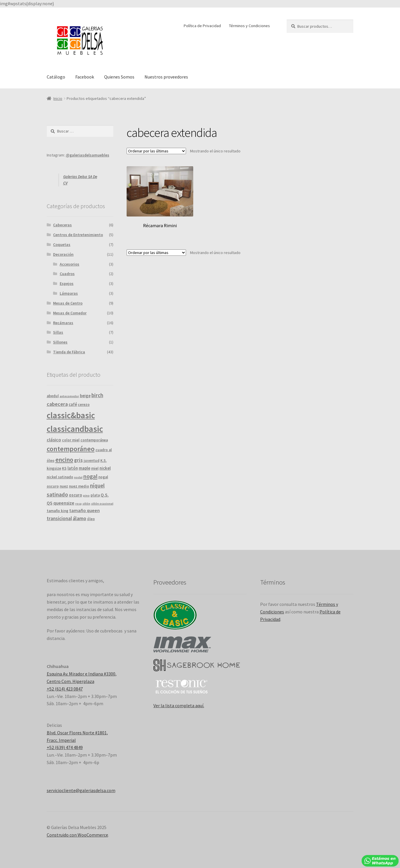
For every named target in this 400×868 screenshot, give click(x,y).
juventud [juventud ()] (92, 461)
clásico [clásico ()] (54, 440)
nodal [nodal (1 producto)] (78, 477)
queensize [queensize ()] (64, 503)
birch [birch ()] (97, 395)
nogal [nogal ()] (90, 476)
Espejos (67, 283)
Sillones (60, 342)
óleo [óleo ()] (91, 519)
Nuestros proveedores (166, 77)
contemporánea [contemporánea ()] (94, 440)
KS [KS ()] (64, 468)
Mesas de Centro (68, 303)
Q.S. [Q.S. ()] (105, 495)
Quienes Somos (119, 77)
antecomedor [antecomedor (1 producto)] (69, 396)
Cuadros (67, 274)
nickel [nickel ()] (105, 468)
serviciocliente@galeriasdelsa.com (81, 790)
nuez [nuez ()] (64, 486)
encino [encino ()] (64, 460)
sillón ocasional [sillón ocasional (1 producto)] (102, 504)
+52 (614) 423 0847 (65, 689)
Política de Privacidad (202, 26)
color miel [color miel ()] (71, 440)
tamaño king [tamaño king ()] (58, 511)
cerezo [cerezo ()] (84, 405)
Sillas (58, 332)
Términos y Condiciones (249, 26)
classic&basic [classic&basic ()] (71, 415)
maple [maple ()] (84, 468)
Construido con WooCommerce (77, 835)
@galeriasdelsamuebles (88, 155)
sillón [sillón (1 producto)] (86, 504)
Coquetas (62, 244)
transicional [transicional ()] (59, 518)
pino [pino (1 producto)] (86, 495)
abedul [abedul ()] (53, 396)
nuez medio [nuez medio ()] (79, 486)
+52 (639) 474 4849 (65, 747)
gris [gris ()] (78, 460)
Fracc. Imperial (61, 740)
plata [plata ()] (95, 495)
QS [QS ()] (50, 503)
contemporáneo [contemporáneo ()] (71, 449)
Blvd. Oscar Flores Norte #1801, (77, 733)
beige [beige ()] (85, 396)
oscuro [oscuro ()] (76, 495)
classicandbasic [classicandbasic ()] (75, 429)
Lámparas (69, 293)
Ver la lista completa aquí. (179, 705)
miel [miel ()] (95, 468)
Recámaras (63, 323)
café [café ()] (73, 404)
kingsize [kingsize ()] (54, 468)
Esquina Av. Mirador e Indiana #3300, (82, 674)
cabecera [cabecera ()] (57, 404)
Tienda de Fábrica (69, 352)
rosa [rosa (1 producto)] (78, 504)
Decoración (63, 254)
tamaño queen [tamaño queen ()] (84, 510)
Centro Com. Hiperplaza (71, 681)
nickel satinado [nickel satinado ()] (60, 477)
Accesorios (70, 264)
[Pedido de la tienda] (156, 151)
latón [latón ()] (73, 468)
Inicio (58, 98)
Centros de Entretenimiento (78, 235)
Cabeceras (62, 225)
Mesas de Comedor (70, 313)
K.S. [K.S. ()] (104, 461)
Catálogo (56, 77)
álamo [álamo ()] (79, 518)
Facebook (85, 77)
